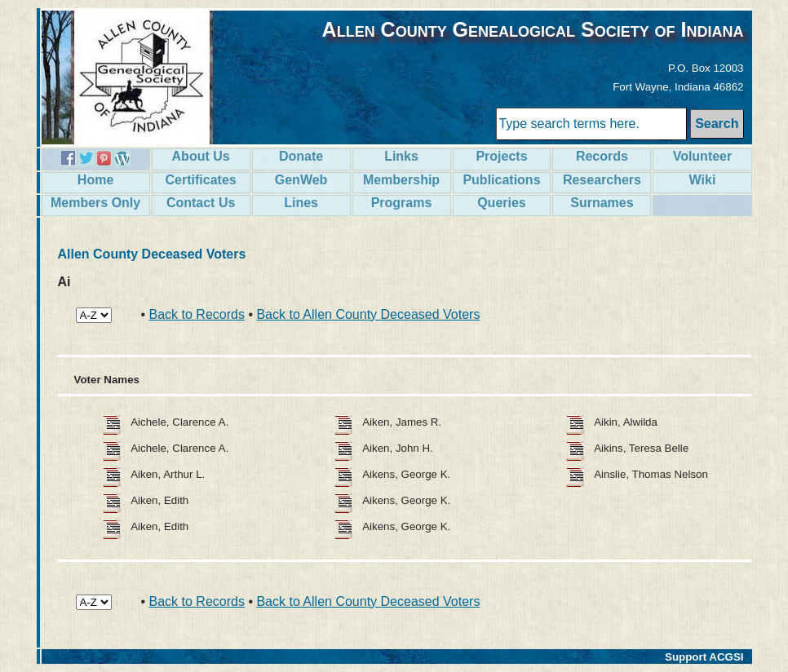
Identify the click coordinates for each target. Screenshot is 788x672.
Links (401, 156)
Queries (502, 203)
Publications (501, 180)
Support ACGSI (704, 657)
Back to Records (197, 314)
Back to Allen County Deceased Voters (368, 314)
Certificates (201, 180)
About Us (201, 156)
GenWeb (301, 180)
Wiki (703, 180)
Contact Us (201, 203)
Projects (501, 156)
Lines (301, 203)
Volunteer (703, 156)
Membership (401, 180)
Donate (301, 156)
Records (602, 156)
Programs (402, 203)
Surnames (602, 203)
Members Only (95, 203)
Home (95, 180)
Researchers (602, 180)
